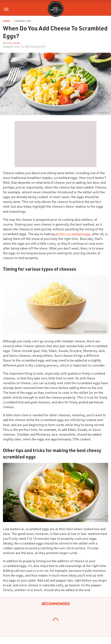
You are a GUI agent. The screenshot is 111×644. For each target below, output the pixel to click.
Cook (6, 21)
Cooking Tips (22, 21)
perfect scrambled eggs (73, 234)
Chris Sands (13, 43)
